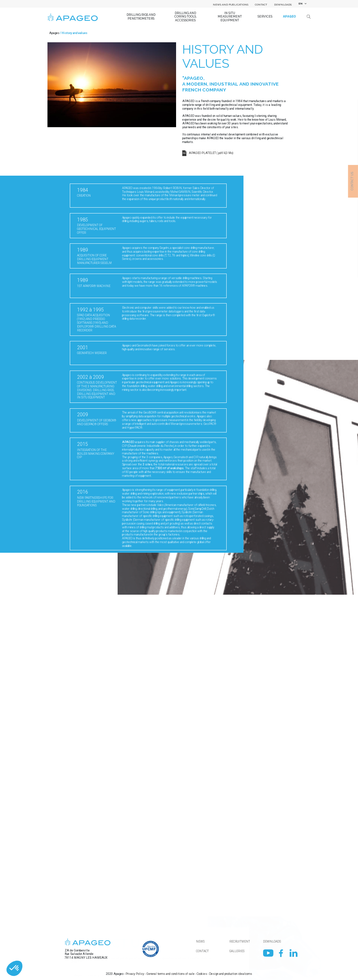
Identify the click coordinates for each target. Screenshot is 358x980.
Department (77, 938)
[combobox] (302, 4)
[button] (14, 968)
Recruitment (240, 942)
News (200, 942)
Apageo (290, 16)
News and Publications (231, 5)
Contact (261, 5)
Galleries (237, 951)
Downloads (283, 5)
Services (265, 16)
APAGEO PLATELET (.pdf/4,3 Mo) (211, 153)
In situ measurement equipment (230, 17)
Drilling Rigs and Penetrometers (141, 16)
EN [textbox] (300, 4)
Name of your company (84, 892)
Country (74, 915)
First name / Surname (84, 961)
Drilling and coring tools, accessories (186, 17)
